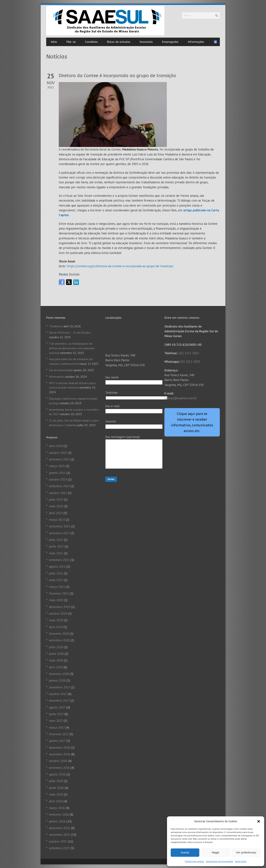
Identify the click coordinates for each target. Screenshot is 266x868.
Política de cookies (195, 861)
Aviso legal (241, 861)
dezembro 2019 (60, 607)
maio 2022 (56, 553)
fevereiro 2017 (59, 734)
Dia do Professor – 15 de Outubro (70, 332)
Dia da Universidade (61, 370)
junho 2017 (56, 714)
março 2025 (57, 466)
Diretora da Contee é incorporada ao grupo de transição (117, 76)
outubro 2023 (58, 493)
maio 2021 (56, 580)
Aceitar (185, 852)
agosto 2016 (57, 774)
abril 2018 (56, 667)
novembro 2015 (60, 835)
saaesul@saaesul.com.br (181, 398)
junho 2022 (56, 546)
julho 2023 (56, 500)
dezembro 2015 (60, 828)
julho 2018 (56, 647)
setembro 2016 (59, 768)
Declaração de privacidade (220, 861)
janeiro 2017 (57, 741)
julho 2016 (56, 781)
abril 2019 (56, 627)
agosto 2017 (57, 707)
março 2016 (57, 808)
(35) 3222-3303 (190, 362)
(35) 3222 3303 (189, 353)
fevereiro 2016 (59, 815)
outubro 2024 (58, 479)
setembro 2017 (59, 701)
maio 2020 (56, 600)
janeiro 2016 (57, 821)
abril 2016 (56, 801)
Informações (196, 42)
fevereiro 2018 (59, 674)
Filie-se (71, 42)
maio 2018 (56, 660)
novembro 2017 (59, 687)
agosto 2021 (57, 566)
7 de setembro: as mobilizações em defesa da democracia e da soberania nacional (72, 348)
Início (54, 42)
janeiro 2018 (57, 680)
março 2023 (57, 520)
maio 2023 (56, 506)
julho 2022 (56, 540)
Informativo (57, 377)
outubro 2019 (58, 614)
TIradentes (56, 326)
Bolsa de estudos (119, 42)
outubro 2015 (58, 841)
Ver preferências (246, 852)
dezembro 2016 (60, 748)
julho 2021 (56, 573)
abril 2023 (56, 513)
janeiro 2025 (57, 473)
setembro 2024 (59, 486)
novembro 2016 (60, 754)
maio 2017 (56, 721)
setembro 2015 (59, 848)
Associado (146, 42)
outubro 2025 (58, 453)
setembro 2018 (59, 640)
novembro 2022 (60, 526)
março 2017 (57, 727)
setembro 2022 (59, 533)
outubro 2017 (58, 694)
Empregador (170, 42)
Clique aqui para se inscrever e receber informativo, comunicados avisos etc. (192, 422)
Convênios (91, 42)
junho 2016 (56, 788)
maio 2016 (56, 794)
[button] (259, 821)
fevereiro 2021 (59, 593)
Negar (216, 852)
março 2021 (57, 587)
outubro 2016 (58, 761)
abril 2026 (56, 446)
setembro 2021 (59, 560)
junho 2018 (56, 654)
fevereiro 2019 (59, 634)
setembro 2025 (59, 459)
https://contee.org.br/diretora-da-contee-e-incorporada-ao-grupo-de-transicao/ (120, 266)
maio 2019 (56, 620)
